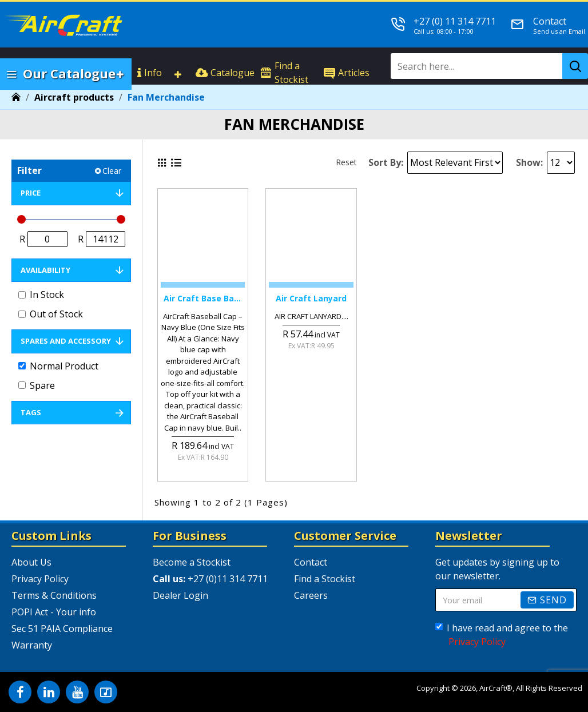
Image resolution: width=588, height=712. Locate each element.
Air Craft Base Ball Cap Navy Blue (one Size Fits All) (203, 299)
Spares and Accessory (66, 341)
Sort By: (386, 162)
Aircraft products (74, 97)
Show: (529, 162)
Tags (31, 412)
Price (31, 193)
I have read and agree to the (502, 635)
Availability (45, 270)
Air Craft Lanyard (311, 299)
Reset (346, 162)
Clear (112, 171)
